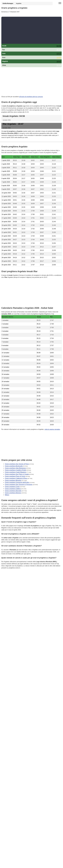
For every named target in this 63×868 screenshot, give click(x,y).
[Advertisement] (31, 30)
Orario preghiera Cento (12, 487)
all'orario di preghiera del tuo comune (31, 97)
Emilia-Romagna (8, 3)
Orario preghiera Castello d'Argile (16, 470)
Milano (7, 495)
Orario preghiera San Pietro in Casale (17, 474)
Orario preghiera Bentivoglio (14, 466)
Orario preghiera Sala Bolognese (15, 468)
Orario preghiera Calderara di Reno (16, 478)
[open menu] (60, 3)
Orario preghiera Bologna (13, 493)
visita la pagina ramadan (52, 429)
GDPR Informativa (7, 577)
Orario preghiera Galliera (13, 489)
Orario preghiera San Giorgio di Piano (17, 464)
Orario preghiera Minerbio (13, 480)
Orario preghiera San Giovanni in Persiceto (19, 485)
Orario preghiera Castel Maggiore (16, 472)
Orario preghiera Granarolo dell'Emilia (17, 482)
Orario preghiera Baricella (13, 491)
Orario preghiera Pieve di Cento (15, 476)
